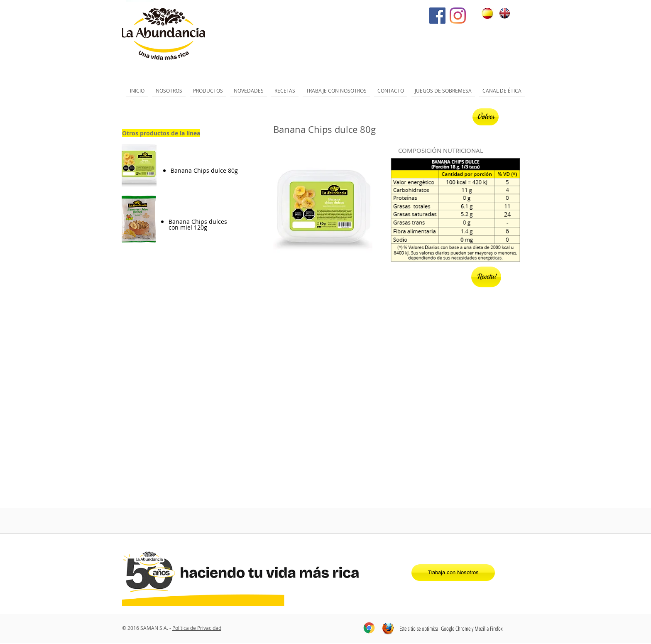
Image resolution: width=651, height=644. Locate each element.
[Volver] (486, 117)
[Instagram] (458, 16)
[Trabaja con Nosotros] (453, 573)
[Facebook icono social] (437, 16)
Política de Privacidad (197, 628)
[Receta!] (486, 277)
